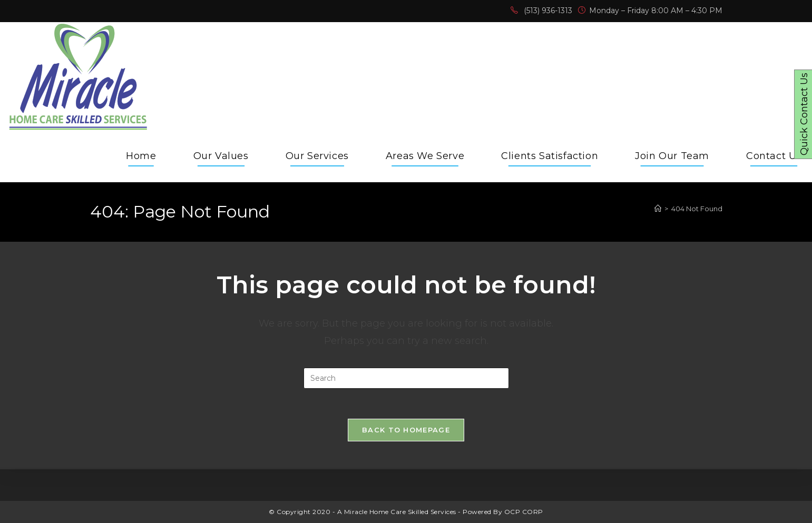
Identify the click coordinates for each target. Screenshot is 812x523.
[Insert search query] (406, 378)
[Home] (658, 209)
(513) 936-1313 (548, 11)
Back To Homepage (406, 431)
